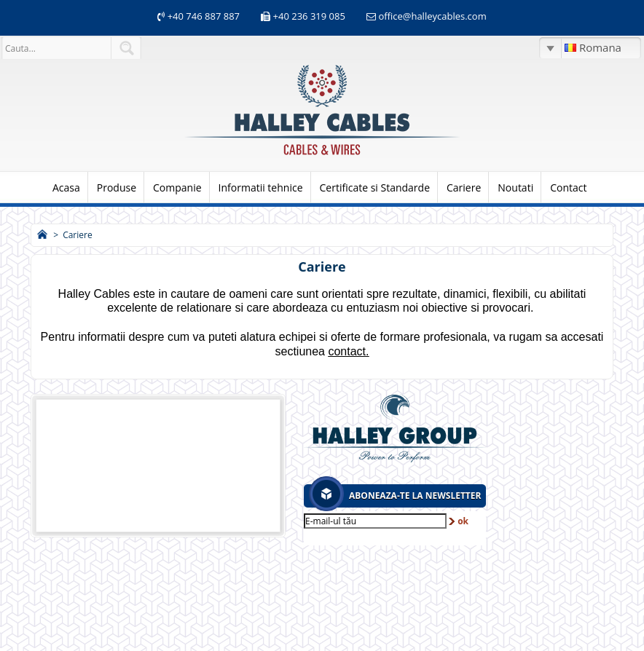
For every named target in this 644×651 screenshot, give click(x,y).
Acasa (66, 188)
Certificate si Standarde (375, 188)
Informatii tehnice (261, 188)
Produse (117, 188)
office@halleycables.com (432, 16)
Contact (568, 188)
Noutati (515, 188)
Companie (177, 188)
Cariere (464, 188)
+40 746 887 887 (202, 16)
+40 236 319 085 (309, 16)
